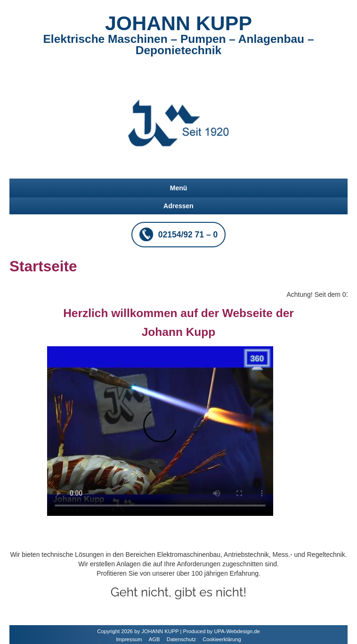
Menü (179, 188)
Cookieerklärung (222, 639)
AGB (154, 639)
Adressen (178, 206)
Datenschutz (181, 639)
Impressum (129, 639)
